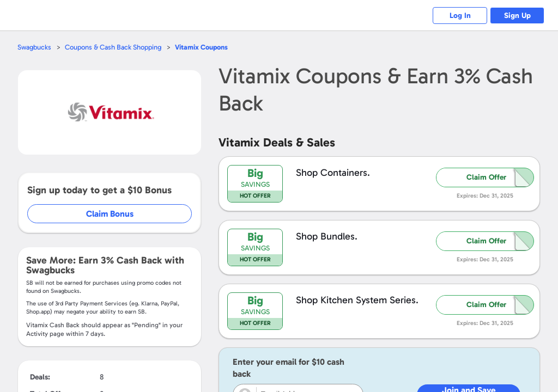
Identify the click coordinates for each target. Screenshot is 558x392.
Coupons (201, 47)
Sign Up (517, 16)
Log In (460, 16)
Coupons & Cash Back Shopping (113, 47)
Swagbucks (34, 47)
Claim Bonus (110, 214)
